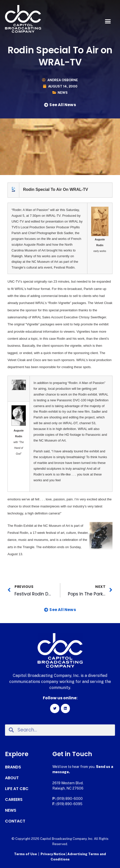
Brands (13, 767)
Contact (15, 821)
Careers (14, 800)
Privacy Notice (53, 854)
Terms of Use (25, 854)
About (12, 778)
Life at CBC (17, 789)
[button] (108, 21)
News (63, 93)
